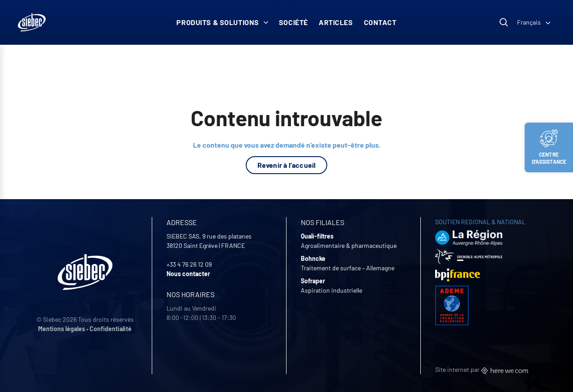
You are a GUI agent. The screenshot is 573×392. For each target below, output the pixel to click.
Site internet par (482, 369)
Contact (380, 22)
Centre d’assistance (549, 147)
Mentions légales (62, 329)
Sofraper (313, 281)
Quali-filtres (317, 236)
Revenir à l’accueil (287, 165)
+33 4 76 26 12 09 (189, 264)
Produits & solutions (222, 22)
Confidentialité (111, 329)
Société (293, 22)
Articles (336, 22)
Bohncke (313, 258)
